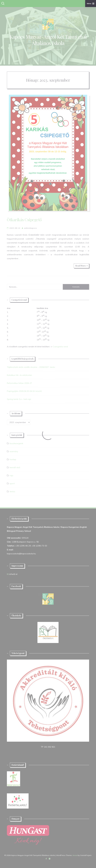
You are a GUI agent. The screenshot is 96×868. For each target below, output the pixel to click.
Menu (91, 3)
